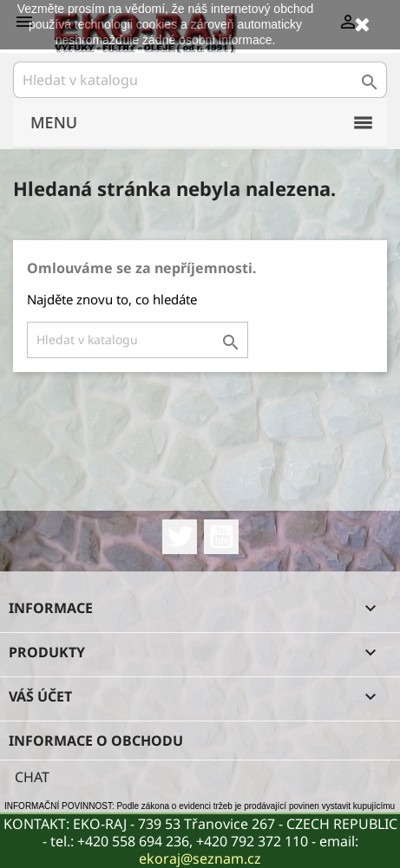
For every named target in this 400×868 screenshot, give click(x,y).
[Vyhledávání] (200, 80)
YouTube (221, 537)
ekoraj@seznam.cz (200, 858)
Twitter (180, 537)
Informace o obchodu (96, 741)
